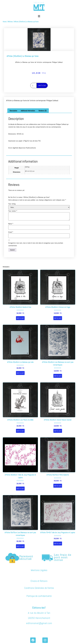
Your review (13, 211)
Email (11, 232)
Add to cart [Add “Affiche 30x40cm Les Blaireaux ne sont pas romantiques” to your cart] (58, 376)
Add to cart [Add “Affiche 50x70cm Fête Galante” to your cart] (58, 486)
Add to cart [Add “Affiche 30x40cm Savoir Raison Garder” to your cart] (58, 431)
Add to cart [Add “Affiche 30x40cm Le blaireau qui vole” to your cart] (20, 373)
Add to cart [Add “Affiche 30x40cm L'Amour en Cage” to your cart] (58, 318)
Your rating (12, 204)
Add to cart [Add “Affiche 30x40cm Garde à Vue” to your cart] (20, 318)
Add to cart (42, 85)
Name (11, 224)
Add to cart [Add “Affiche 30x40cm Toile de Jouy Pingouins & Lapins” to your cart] (20, 488)
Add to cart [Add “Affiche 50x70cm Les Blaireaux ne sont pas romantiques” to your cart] (20, 546)
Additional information (28, 111)
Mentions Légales (39, 570)
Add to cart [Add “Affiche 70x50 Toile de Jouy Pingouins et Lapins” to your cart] (58, 543)
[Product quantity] (33, 85)
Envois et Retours (39, 581)
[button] (39, 16)
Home (5, 22)
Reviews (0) (43, 111)
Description (13, 111)
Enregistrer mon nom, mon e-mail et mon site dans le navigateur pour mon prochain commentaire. (36, 244)
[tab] (13, 111)
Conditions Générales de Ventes (39, 588)
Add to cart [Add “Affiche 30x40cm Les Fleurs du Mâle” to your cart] (20, 431)
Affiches (10, 22)
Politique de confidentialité (39, 596)
